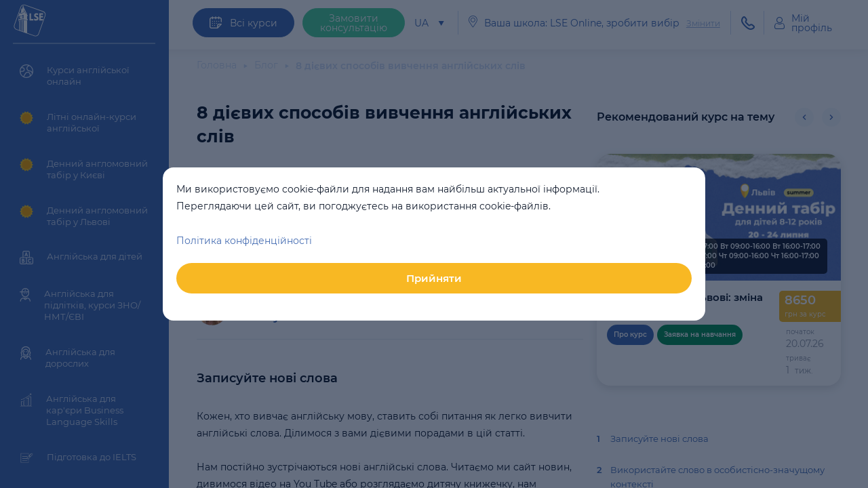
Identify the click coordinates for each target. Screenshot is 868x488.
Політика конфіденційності (244, 241)
